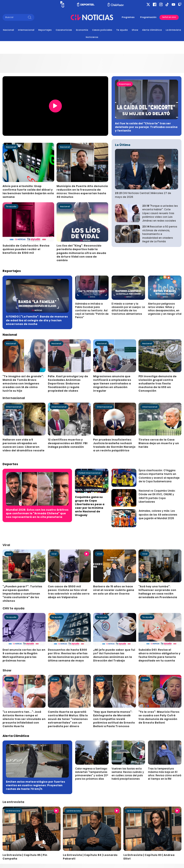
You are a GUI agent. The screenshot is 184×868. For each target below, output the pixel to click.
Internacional (26, 30)
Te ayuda (122, 30)
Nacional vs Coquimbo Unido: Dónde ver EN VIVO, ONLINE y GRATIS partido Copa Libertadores (157, 496)
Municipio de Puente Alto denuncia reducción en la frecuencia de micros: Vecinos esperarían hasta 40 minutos (82, 191)
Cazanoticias (64, 30)
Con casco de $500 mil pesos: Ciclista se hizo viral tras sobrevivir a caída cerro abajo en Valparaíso (69, 592)
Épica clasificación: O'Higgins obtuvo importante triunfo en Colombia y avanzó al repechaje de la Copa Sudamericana (159, 476)
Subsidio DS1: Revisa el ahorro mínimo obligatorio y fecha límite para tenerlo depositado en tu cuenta (159, 655)
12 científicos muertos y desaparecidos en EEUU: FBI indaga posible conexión (68, 443)
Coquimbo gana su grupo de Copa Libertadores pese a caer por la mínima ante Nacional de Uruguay (90, 506)
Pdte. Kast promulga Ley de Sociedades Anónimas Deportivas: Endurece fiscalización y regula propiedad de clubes (68, 383)
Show (135, 30)
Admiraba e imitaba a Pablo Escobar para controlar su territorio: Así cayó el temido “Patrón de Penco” (92, 311)
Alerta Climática (152, 30)
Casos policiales (102, 30)
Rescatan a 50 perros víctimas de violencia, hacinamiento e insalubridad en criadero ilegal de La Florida (160, 234)
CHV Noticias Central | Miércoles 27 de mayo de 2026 (143, 195)
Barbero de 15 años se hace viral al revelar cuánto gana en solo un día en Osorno (114, 590)
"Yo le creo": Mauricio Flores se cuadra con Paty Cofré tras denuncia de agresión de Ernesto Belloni (159, 717)
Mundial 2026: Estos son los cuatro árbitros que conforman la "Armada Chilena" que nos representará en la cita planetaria (37, 513)
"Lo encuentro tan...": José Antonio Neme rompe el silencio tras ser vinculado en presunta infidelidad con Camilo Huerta (24, 719)
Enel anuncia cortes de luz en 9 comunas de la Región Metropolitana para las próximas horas (24, 655)
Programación (148, 17)
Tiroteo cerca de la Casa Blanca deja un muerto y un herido (159, 443)
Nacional (8, 30)
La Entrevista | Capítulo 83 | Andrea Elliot (149, 857)
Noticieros (92, 37)
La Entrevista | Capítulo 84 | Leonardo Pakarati (90, 857)
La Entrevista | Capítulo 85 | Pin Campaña (25, 857)
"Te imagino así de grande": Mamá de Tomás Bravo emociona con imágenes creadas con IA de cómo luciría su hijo (23, 383)
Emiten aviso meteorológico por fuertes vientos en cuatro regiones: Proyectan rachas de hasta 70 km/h (35, 785)
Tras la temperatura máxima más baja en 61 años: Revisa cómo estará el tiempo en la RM (165, 774)
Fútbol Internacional (90, 473)
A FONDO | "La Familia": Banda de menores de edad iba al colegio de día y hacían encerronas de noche (37, 320)
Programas (128, 17)
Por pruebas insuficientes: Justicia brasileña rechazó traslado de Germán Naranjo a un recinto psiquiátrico (114, 445)
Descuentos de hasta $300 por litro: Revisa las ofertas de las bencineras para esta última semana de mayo (68, 655)
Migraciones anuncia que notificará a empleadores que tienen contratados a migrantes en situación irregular (112, 383)
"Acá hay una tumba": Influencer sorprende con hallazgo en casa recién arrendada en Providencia (158, 592)
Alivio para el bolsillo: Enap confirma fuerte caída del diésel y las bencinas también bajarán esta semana (28, 191)
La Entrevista (173, 30)
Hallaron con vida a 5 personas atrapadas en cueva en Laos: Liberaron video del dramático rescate (24, 445)
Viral (9, 554)
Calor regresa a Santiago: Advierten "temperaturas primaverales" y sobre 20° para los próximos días (92, 774)
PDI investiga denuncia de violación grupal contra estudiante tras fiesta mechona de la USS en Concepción (158, 383)
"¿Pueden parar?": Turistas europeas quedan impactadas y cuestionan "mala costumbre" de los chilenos (22, 594)
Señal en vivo (169, 17)
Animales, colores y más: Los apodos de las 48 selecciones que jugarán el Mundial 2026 (158, 515)
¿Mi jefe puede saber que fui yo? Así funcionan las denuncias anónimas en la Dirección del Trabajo (114, 655)
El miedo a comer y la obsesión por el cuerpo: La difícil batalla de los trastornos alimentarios (128, 309)
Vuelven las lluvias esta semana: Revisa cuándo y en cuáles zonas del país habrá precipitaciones (128, 774)
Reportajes (45, 30)
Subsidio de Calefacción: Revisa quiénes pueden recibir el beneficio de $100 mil (26, 249)
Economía (82, 30)
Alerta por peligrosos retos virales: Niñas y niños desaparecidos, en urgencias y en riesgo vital (165, 309)
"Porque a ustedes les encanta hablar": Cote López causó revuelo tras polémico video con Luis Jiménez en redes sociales (160, 213)
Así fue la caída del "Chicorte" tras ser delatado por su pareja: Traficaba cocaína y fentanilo (146, 127)
